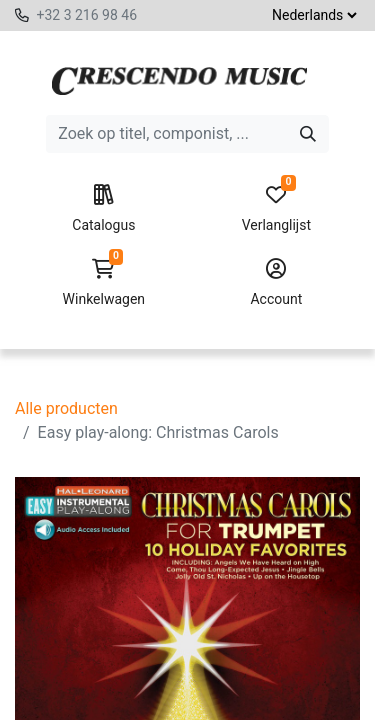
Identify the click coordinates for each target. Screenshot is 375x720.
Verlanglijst (276, 209)
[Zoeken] (308, 134)
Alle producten (66, 408)
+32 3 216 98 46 (86, 15)
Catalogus (103, 209)
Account (276, 283)
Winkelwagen (103, 283)
